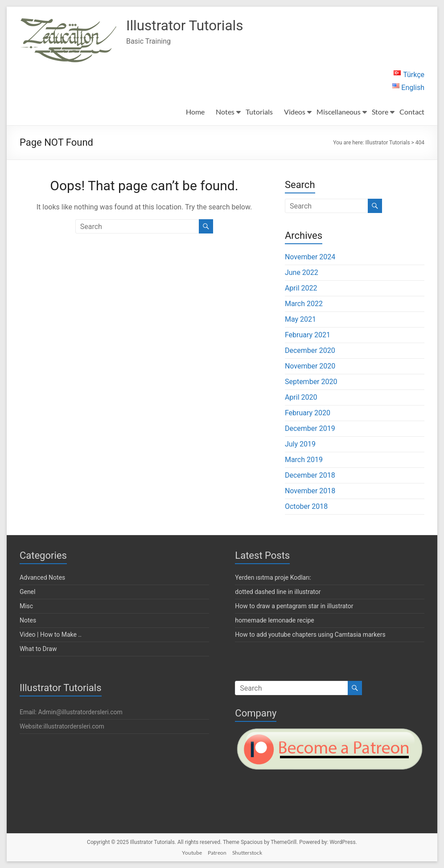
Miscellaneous (339, 112)
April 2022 (301, 288)
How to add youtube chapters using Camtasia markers (310, 635)
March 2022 (304, 304)
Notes (225, 112)
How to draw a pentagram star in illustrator (294, 606)
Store (380, 112)
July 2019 (300, 444)
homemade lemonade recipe (274, 620)
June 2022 (302, 272)
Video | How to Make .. (51, 635)
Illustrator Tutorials (193, 26)
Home (195, 112)
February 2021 (308, 335)
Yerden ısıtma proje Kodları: (273, 577)
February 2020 (308, 413)
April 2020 (301, 397)
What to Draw (38, 649)
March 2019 (304, 460)
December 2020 (310, 350)
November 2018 (310, 491)
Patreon (217, 853)
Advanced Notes (42, 577)
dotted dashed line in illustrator (278, 592)
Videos (295, 112)
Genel (28, 592)
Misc (26, 606)
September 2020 (311, 382)
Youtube (192, 853)
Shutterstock (247, 853)
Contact (412, 112)
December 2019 (310, 428)
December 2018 (310, 475)
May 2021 (300, 319)
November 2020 (310, 366)
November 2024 (310, 257)
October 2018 (306, 506)
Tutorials (259, 112)
